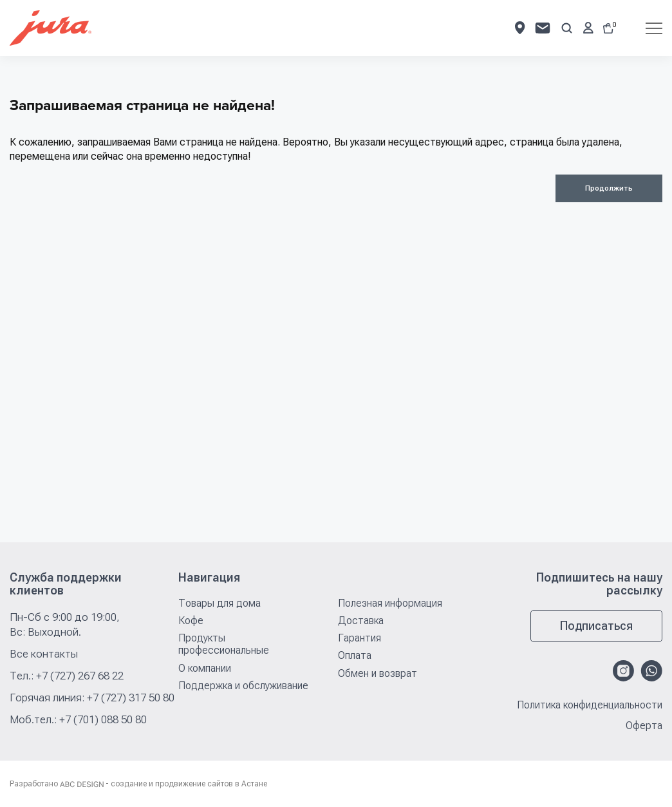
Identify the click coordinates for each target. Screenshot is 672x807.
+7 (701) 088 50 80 (103, 719)
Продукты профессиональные (224, 644)
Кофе (191, 621)
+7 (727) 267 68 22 (80, 676)
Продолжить (609, 188)
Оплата (355, 655)
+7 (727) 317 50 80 (131, 698)
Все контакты (44, 654)
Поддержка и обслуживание (243, 686)
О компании (205, 668)
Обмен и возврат (378, 673)
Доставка (361, 621)
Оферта (644, 726)
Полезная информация (390, 603)
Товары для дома (219, 603)
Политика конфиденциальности (590, 705)
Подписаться (596, 626)
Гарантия (359, 638)
